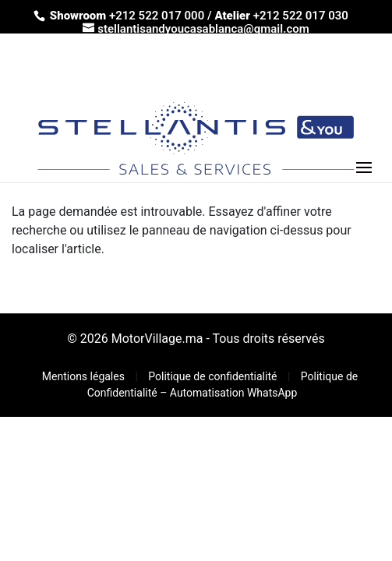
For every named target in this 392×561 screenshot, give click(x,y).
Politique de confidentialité (214, 376)
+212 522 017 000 (157, 16)
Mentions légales (85, 376)
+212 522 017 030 (301, 16)
